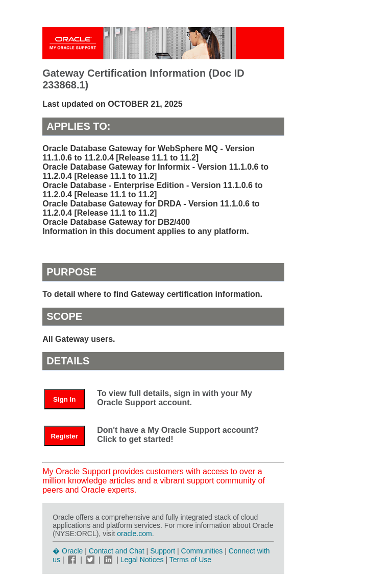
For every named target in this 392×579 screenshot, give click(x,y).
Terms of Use (190, 560)
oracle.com (134, 534)
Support (163, 551)
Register (65, 436)
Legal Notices (142, 560)
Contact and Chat (117, 551)
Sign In (64, 399)
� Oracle (68, 551)
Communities (202, 551)
